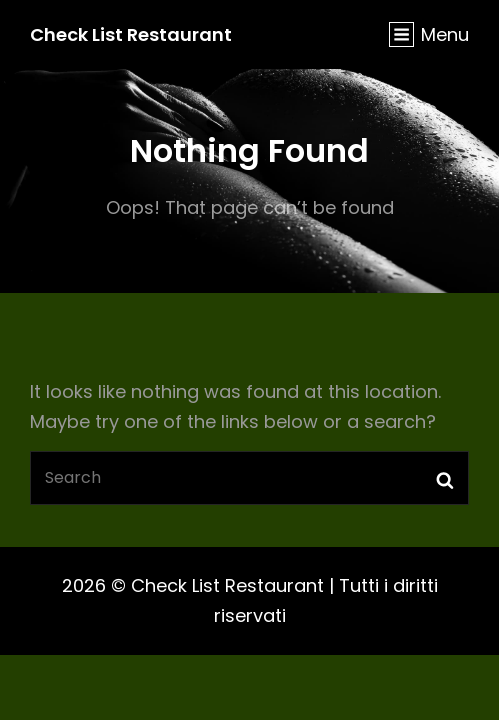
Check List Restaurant (131, 34)
